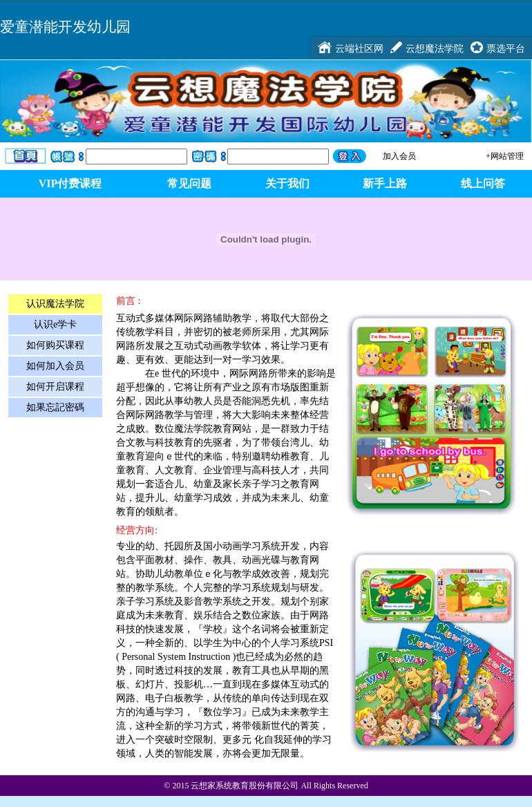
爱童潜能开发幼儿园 (65, 27)
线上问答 (483, 183)
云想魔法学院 (435, 48)
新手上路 (385, 183)
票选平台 (506, 48)
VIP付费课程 (70, 183)
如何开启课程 (55, 387)
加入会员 (399, 156)
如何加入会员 (55, 366)
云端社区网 (359, 48)
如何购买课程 (55, 345)
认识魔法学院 (55, 304)
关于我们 (287, 183)
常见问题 (189, 183)
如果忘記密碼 (55, 407)
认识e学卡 (55, 324)
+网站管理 (505, 156)
